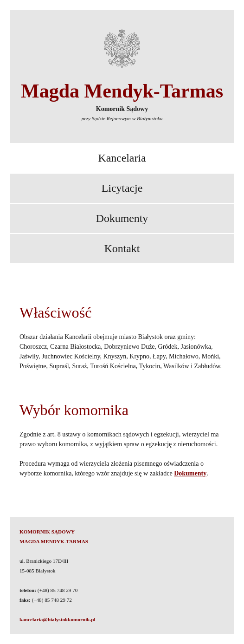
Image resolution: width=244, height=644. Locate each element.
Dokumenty (122, 218)
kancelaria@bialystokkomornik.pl (58, 619)
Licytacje (122, 188)
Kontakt (122, 248)
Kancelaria (122, 158)
